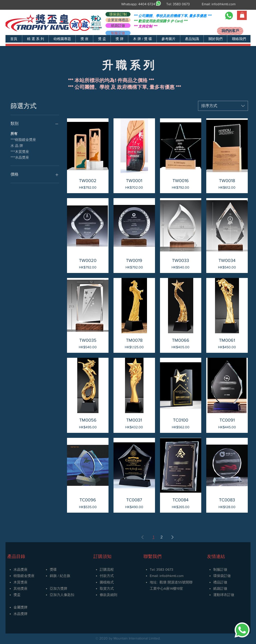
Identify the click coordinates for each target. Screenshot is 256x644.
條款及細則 (108, 595)
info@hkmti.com (223, 4)
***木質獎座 (20, 151)
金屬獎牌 (20, 607)
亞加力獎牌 (58, 588)
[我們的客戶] (230, 31)
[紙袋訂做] (118, 26)
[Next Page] (172, 537)
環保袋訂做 (222, 576)
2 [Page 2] (161, 537)
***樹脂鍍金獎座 (23, 139)
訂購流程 (107, 569)
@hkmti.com (174, 576)
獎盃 (17, 595)
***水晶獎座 (20, 157)
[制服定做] (118, 33)
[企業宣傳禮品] (118, 20)
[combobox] (223, 106)
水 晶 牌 (17, 145)
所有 (14, 133)
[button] (35, 39)
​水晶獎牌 (20, 614)
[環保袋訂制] (118, 14)
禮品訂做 (220, 582)
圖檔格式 (107, 582)
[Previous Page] (142, 537)
